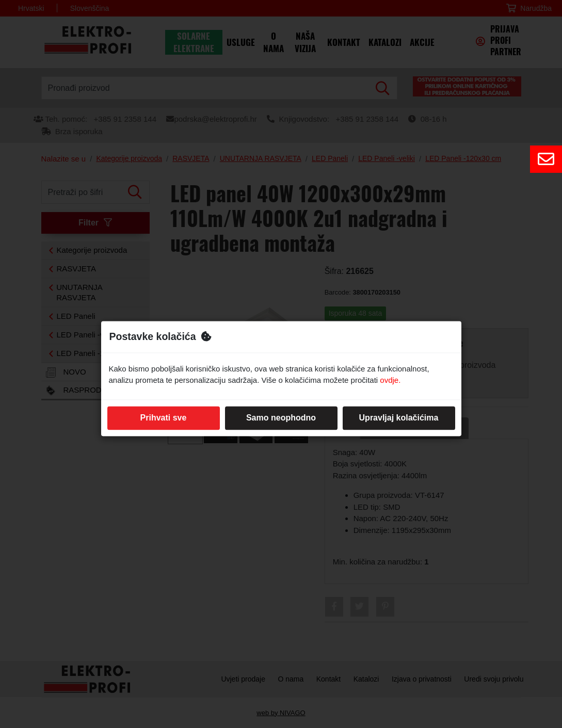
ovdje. (390, 381)
